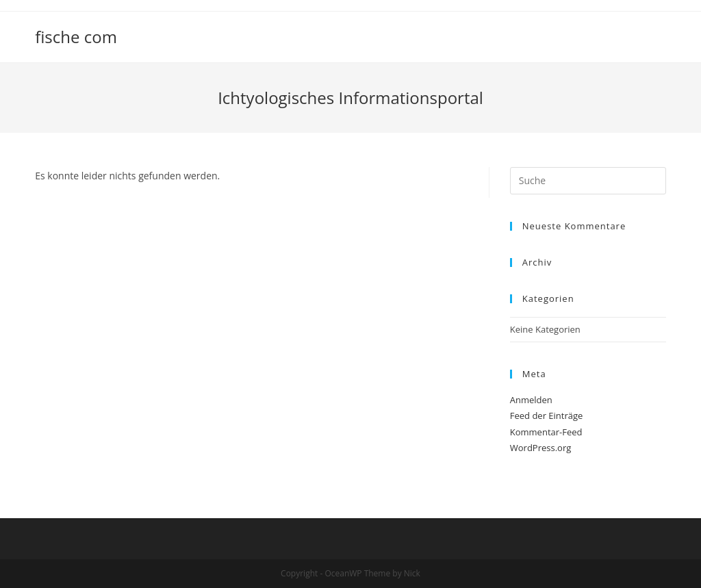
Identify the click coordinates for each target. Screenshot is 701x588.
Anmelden (531, 400)
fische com (76, 37)
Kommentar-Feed (546, 432)
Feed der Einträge (547, 416)
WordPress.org (541, 448)
